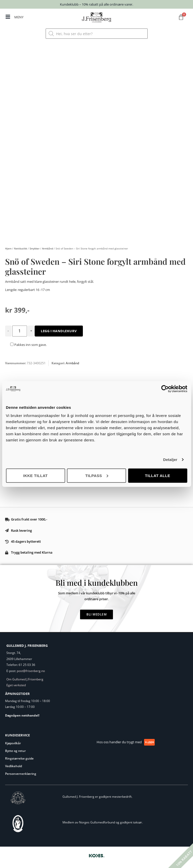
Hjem (8, 248)
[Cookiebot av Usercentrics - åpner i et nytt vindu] (165, 389)
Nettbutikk (21, 248)
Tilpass (97, 475)
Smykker (35, 248)
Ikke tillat (35, 475)
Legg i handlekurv (59, 331)
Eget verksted (16, 685)
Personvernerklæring (21, 774)
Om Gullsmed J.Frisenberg (25, 679)
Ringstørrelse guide (19, 758)
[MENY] (8, 17)
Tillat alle (158, 475)
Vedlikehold (14, 766)
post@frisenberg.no (31, 671)
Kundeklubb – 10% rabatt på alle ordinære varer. (96, 4)
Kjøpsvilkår (13, 743)
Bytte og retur (15, 751)
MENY (19, 17)
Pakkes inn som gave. (28, 345)
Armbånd (48, 248)
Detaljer (170, 460)
